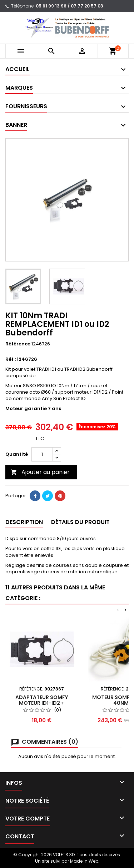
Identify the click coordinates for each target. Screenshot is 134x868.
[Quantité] (42, 454)
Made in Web (84, 861)
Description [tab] (24, 522)
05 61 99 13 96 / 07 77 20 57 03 (70, 6)
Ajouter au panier (40, 472)
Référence (18, 344)
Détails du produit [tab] (80, 522)
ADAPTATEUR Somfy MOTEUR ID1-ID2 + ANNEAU (42, 703)
